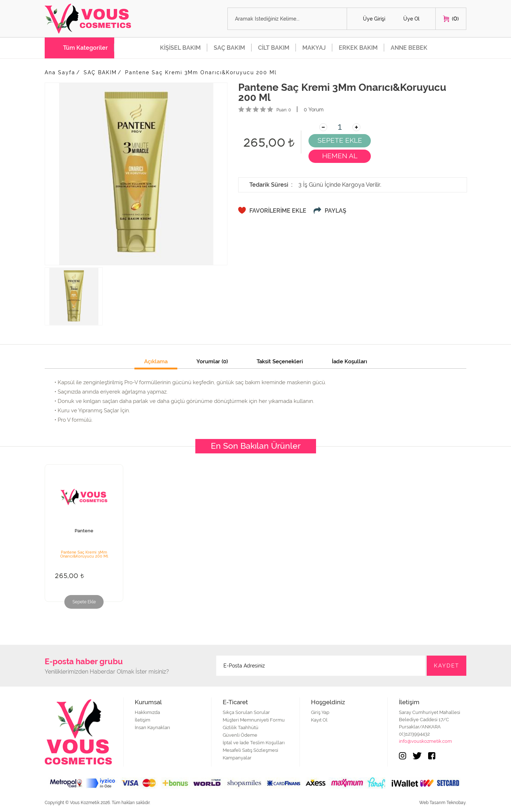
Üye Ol (411, 19)
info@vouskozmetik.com (425, 741)
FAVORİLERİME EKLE (278, 211)
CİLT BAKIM (274, 48)
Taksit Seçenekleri (280, 362)
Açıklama (156, 362)
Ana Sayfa (60, 72)
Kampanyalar (237, 758)
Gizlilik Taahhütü (241, 727)
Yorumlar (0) (212, 362)
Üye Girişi (374, 19)
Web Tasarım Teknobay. (443, 803)
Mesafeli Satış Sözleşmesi (250, 750)
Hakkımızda (147, 712)
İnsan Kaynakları (152, 727)
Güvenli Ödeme (240, 735)
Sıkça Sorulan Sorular (246, 712)
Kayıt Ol (319, 720)
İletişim (143, 720)
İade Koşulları (350, 362)
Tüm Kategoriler (85, 48)
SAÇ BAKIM (229, 48)
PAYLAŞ (336, 211)
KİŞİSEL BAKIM (180, 48)
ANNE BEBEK (409, 48)
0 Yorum (314, 110)
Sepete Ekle (84, 602)
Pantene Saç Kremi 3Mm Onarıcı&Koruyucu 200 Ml (201, 72)
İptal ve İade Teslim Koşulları (254, 743)
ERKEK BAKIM (358, 48)
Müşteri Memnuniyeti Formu (254, 720)
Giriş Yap (320, 712)
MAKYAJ (314, 48)
